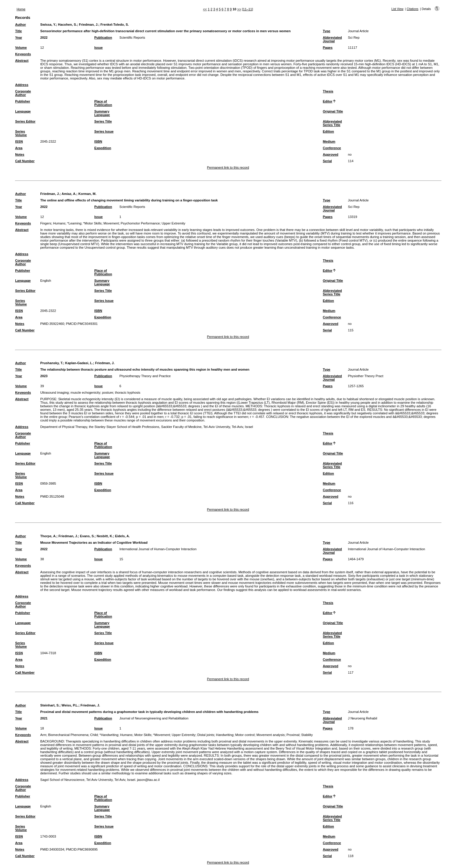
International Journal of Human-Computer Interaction (158, 549)
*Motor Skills (92, 223)
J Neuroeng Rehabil (363, 718)
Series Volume (21, 133)
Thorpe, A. (48, 536)
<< (205, 9)
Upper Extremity (173, 223)
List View (397, 9)
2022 (44, 38)
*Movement (162, 735)
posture (108, 393)
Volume (21, 48)
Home (21, 9)
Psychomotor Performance (140, 223)
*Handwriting (109, 735)
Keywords (23, 54)
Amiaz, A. (69, 194)
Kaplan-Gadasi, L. (79, 363)
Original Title (333, 111)
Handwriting (225, 735)
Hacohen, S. (67, 25)
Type (326, 31)
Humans (59, 223)
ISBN (98, 141)
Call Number (25, 161)
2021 (44, 718)
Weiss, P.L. (70, 705)
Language (23, 111)
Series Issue (104, 131)
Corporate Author (23, 93)
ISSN (19, 141)
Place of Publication (103, 103)
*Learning (74, 223)
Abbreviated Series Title (332, 123)
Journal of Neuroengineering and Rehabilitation (154, 718)
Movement (111, 223)
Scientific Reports (132, 38)
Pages (328, 48)
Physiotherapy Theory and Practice (145, 376)
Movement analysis (271, 735)
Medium (329, 141)
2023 (44, 376)
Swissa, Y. (48, 25)
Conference (332, 148)
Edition (328, 131)
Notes (20, 154)
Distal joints (206, 735)
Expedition (103, 148)
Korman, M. (87, 194)
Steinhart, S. (50, 705)
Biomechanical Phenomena (68, 735)
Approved (330, 154)
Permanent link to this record (228, 167)
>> (239, 9)
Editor (328, 101)
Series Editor (25, 121)
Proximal (293, 735)
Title (18, 31)
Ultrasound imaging (54, 393)
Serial (327, 161)
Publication (103, 38)
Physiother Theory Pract (366, 376)
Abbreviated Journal (332, 39)
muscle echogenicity (85, 393)
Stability (307, 735)
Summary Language (102, 113)
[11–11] (247, 9)
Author (21, 25)
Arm (43, 735)
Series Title (103, 121)
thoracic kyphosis (128, 393)
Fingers (46, 223)
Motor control (245, 735)
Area (19, 148)
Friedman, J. (89, 25)
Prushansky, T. (52, 363)
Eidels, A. (122, 536)
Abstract (22, 61)
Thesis (328, 91)
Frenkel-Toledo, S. (115, 25)
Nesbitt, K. (105, 536)
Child (94, 735)
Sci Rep (354, 38)
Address (22, 85)
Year (19, 38)
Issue (98, 48)
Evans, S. (87, 536)
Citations (413, 9)
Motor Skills (143, 735)
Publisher (23, 101)
